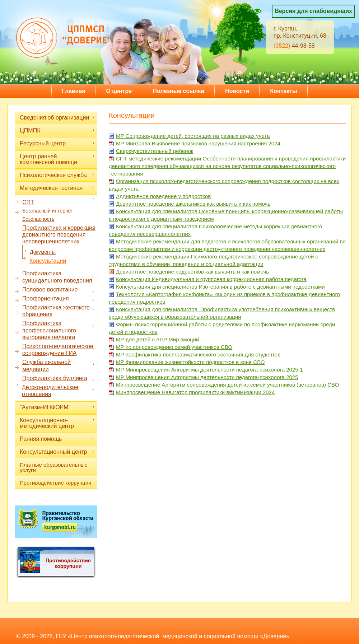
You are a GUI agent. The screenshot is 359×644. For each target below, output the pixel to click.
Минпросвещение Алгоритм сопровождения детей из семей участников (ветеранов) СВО (227, 385)
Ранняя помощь (57, 439)
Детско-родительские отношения (58, 391)
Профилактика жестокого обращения (59, 311)
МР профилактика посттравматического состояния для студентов (198, 354)
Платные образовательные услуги (54, 467)
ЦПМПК (57, 130)
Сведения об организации (57, 118)
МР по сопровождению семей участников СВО (174, 347)
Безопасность (38, 219)
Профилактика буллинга (59, 378)
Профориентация (59, 299)
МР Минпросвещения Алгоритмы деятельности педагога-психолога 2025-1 (209, 370)
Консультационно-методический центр (57, 423)
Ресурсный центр (57, 143)
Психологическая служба (57, 175)
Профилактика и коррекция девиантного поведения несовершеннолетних (59, 235)
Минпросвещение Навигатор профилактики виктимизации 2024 (195, 392)
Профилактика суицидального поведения (59, 277)
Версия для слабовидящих (313, 11)
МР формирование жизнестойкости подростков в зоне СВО (190, 362)
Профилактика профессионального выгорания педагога (59, 330)
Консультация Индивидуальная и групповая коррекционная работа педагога (211, 279)
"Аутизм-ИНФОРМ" (57, 407)
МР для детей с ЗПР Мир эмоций (157, 339)
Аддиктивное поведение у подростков (163, 196)
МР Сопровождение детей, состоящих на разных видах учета (193, 136)
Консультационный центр (57, 452)
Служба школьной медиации (59, 365)
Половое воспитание (59, 290)
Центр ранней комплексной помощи (57, 159)
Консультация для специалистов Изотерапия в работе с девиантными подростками (220, 287)
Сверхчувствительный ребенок (155, 151)
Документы (43, 252)
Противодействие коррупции (55, 483)
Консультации (48, 261)
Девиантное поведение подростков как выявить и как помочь (192, 272)
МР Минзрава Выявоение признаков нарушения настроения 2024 (198, 143)
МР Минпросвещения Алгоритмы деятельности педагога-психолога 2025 (207, 377)
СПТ (59, 202)
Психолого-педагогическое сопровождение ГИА (59, 350)
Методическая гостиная (57, 188)
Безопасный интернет (48, 211)
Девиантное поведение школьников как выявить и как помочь (193, 204)
